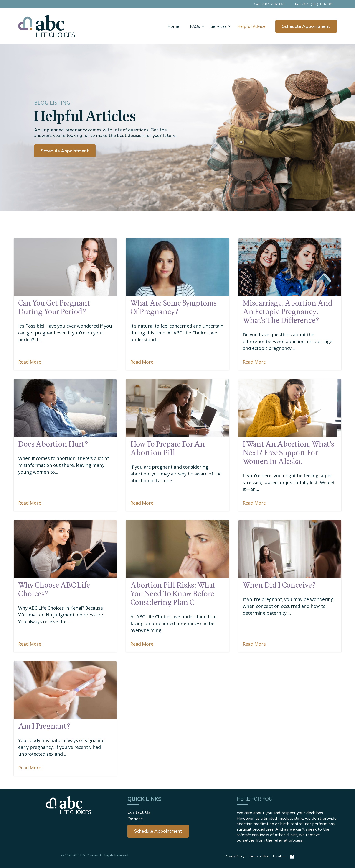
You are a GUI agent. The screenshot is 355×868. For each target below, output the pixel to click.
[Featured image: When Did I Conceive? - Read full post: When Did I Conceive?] (290, 549)
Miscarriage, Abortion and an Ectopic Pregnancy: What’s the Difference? (288, 312)
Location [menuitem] (279, 856)
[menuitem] (158, 831)
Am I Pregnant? (44, 726)
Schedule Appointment (306, 26)
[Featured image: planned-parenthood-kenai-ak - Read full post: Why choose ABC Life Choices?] (65, 549)
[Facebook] (291, 857)
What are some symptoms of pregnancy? (174, 307)
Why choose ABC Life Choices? (54, 589)
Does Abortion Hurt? (53, 444)
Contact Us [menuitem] (139, 812)
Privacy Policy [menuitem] (235, 856)
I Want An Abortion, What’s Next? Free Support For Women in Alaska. (288, 453)
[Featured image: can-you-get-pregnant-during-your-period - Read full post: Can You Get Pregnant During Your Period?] (65, 267)
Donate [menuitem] (135, 819)
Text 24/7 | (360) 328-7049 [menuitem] (314, 4)
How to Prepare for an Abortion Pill (168, 448)
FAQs (195, 26)
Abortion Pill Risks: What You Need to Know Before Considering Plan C (173, 594)
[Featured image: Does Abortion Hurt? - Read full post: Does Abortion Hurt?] (65, 408)
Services (219, 26)
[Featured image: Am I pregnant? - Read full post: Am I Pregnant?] (65, 690)
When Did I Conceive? (279, 585)
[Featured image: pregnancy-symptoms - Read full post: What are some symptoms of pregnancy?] (177, 267)
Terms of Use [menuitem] (259, 856)
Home (173, 26)
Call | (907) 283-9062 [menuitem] (269, 4)
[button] (195, 26)
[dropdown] (195, 26)
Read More (30, 362)
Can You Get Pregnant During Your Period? (54, 307)
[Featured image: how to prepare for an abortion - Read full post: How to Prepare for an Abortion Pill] (177, 408)
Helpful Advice (251, 26)
